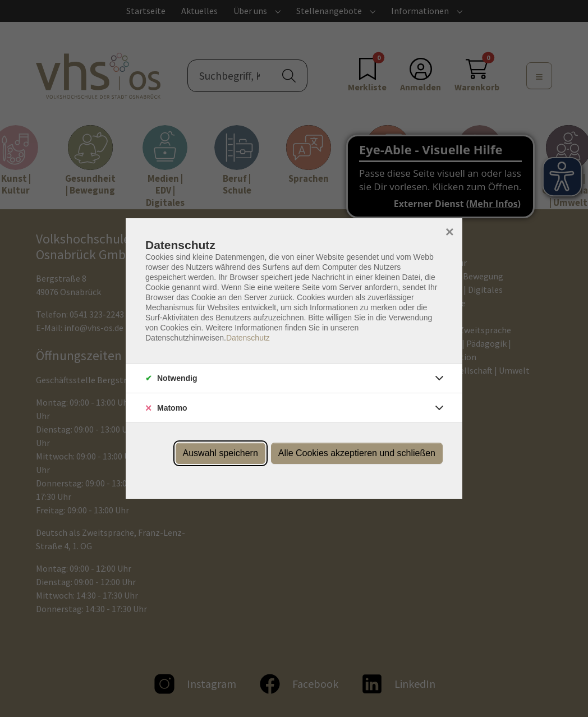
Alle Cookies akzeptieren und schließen (357, 453)
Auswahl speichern (220, 453)
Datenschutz (248, 338)
